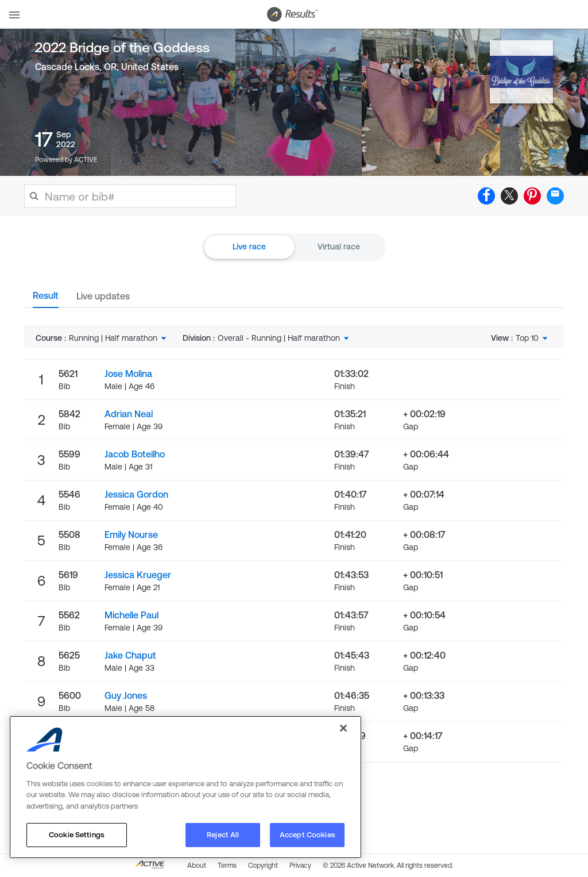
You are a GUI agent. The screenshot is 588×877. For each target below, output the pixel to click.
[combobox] (119, 338)
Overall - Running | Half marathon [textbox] (279, 338)
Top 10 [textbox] (527, 338)
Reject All (223, 835)
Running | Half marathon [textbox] (113, 338)
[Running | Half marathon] (119, 338)
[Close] (343, 728)
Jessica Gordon (136, 494)
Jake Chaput (130, 655)
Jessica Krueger (138, 575)
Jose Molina (128, 374)
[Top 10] (533, 338)
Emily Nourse (131, 534)
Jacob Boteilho (135, 454)
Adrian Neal (129, 414)
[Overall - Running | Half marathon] (284, 338)
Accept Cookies (307, 835)
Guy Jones (126, 695)
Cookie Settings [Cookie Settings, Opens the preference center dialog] (77, 835)
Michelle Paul (131, 615)
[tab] (46, 299)
